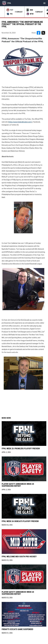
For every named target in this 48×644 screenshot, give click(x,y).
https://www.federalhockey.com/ (20, 122)
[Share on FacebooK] (39, 33)
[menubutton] (44, 3)
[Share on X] (43, 33)
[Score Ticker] (24, 12)
